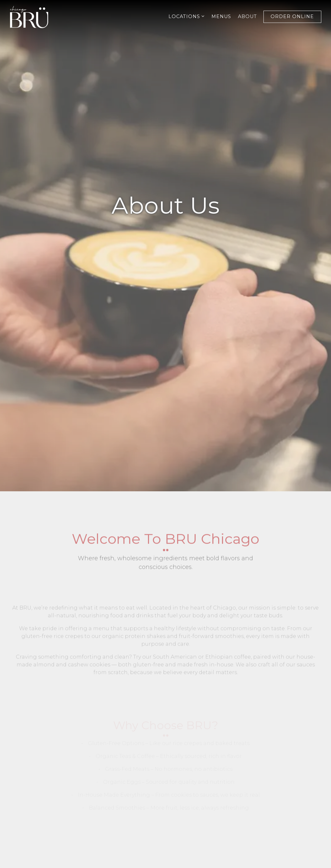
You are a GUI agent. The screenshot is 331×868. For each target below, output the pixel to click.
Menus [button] (221, 16)
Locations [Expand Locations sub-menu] (187, 16)
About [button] (247, 16)
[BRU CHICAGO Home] (34, 16)
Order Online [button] (292, 16)
